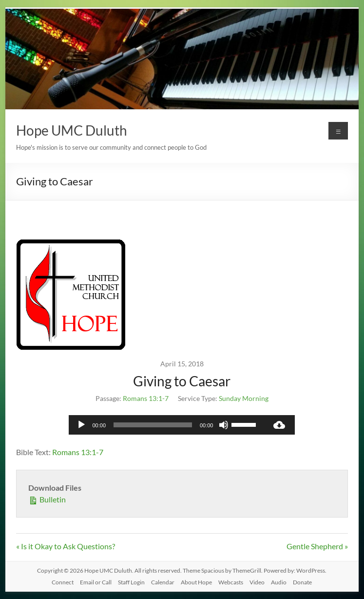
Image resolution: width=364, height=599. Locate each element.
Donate (302, 582)
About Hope (196, 582)
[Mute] (224, 425)
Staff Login (131, 582)
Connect (63, 582)
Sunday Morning (244, 398)
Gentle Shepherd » (317, 546)
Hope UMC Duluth (72, 130)
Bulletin (47, 499)
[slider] (153, 425)
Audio (279, 582)
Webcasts (231, 582)
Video (257, 582)
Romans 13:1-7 (146, 398)
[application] (166, 425)
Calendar (163, 582)
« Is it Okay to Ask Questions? (66, 546)
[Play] (81, 425)
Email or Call (96, 582)
